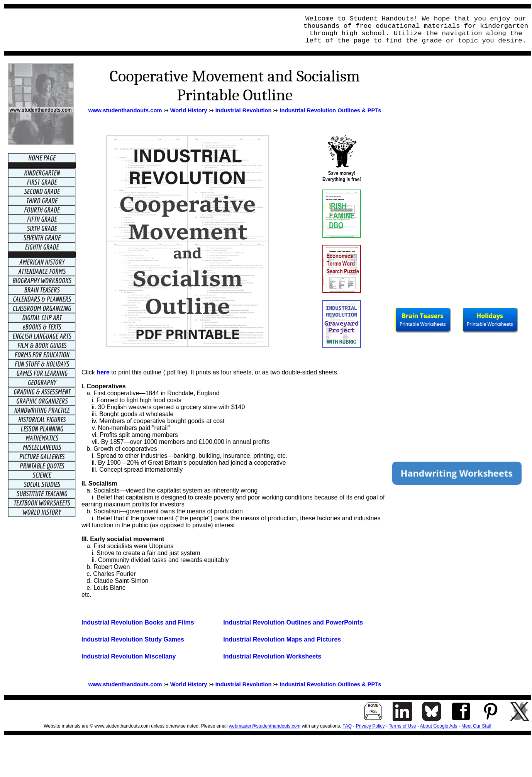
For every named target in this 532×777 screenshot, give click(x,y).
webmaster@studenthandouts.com (265, 726)
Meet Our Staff (476, 726)
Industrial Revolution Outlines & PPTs (331, 110)
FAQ (347, 726)
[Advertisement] (149, 30)
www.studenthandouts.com (125, 110)
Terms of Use (402, 726)
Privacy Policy (370, 726)
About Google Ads (439, 726)
